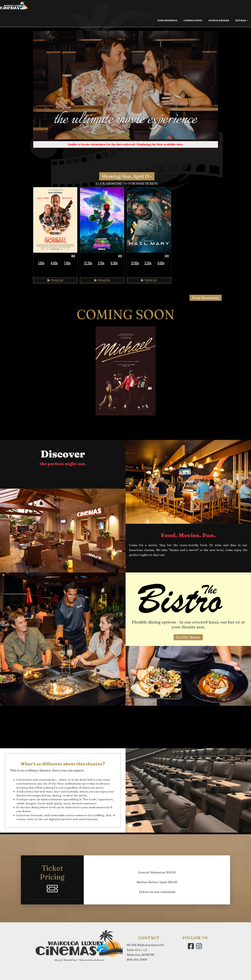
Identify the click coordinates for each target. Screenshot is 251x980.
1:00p (41, 263)
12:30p (88, 263)
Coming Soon (193, 22)
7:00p (67, 263)
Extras (242, 22)
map (143, 950)
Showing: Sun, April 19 (127, 176)
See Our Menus (188, 637)
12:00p (135, 263)
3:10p (101, 263)
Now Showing (167, 22)
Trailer (55, 280)
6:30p (114, 263)
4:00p (54, 263)
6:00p (161, 263)
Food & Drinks (219, 22)
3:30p (148, 263)
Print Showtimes (206, 298)
